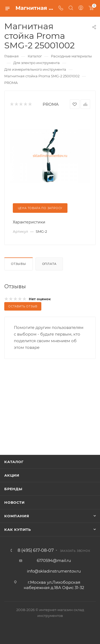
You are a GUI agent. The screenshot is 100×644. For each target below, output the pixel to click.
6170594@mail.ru (54, 560)
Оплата (49, 264)
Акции (12, 475)
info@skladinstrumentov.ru (54, 571)
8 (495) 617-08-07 (36, 550)
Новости (15, 502)
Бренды (13, 489)
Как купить (18, 529)
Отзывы (19, 264)
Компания (17, 516)
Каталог (14, 462)
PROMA (51, 104)
